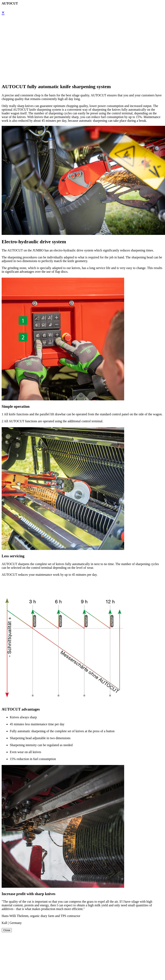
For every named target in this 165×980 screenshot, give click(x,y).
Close (7, 930)
